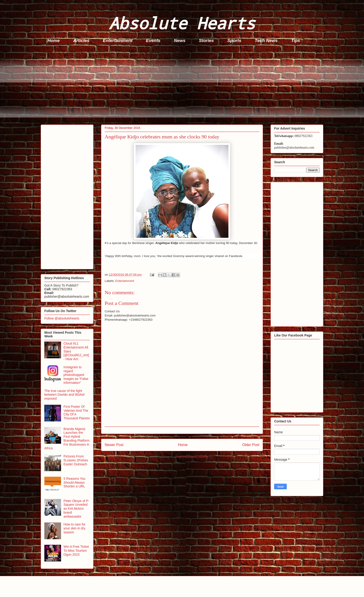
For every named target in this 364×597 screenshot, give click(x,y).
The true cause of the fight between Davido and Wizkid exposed (64, 395)
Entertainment (118, 41)
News (180, 41)
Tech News (266, 41)
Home (54, 41)
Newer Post (114, 445)
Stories (206, 41)
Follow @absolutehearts (62, 318)
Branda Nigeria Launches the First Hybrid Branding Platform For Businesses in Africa (67, 439)
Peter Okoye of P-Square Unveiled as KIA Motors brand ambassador (76, 509)
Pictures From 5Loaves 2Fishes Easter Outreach (76, 460)
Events (153, 41)
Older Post (251, 445)
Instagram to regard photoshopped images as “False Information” (76, 375)
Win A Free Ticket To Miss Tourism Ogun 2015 (76, 551)
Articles (81, 41)
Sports (234, 41)
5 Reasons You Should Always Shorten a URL (75, 483)
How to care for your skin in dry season (75, 528)
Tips (296, 41)
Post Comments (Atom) (191, 457)
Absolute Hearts (182, 23)
